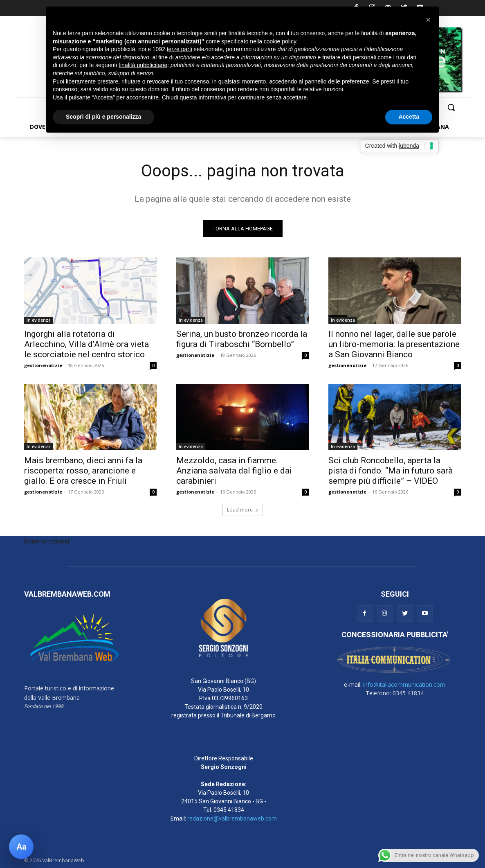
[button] (451, 107)
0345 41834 (229, 810)
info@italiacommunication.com (404, 684)
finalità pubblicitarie (143, 65)
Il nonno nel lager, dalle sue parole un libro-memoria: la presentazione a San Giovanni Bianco (394, 344)
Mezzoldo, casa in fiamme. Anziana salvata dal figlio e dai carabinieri (234, 471)
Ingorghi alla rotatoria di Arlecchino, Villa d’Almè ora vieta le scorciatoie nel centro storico (86, 344)
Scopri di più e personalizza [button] (103, 117)
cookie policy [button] (280, 41)
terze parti (180, 49)
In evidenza (39, 320)
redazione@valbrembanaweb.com (232, 818)
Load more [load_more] (243, 510)
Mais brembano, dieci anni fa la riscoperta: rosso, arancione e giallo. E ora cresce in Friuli (83, 471)
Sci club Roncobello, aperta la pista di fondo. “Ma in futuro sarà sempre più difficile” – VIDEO (391, 471)
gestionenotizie (43, 365)
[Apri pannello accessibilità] (21, 847)
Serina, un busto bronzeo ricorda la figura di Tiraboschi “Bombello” (242, 339)
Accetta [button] (409, 117)
